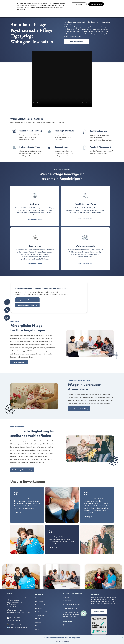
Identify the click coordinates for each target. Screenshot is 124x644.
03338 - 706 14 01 (15, 610)
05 (22, 610)
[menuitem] (48, 598)
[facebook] (63, 625)
